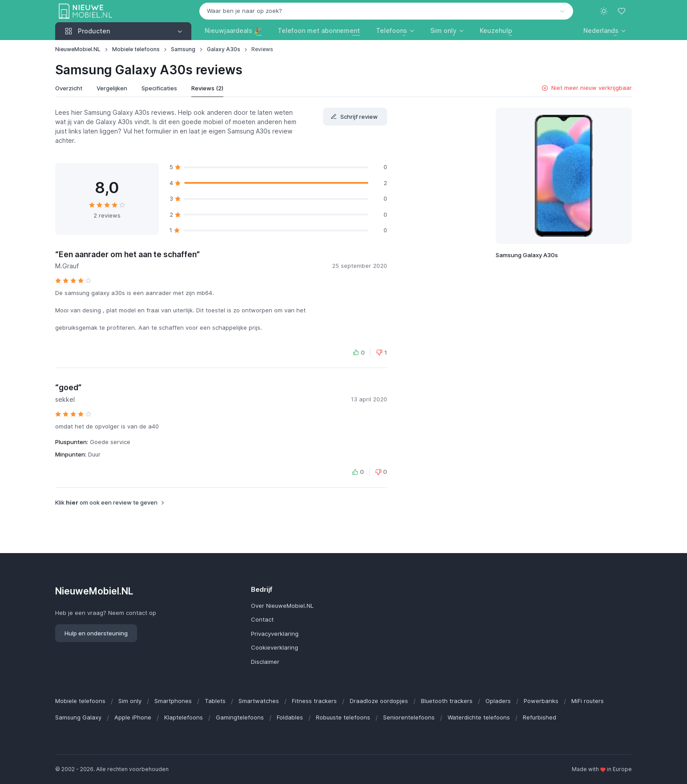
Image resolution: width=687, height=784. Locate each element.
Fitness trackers (314, 701)
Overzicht (69, 88)
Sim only (130, 701)
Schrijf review (354, 117)
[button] (604, 30)
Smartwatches (259, 701)
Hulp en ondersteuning (96, 633)
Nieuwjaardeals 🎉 (233, 30)
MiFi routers (588, 701)
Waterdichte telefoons (479, 717)
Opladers (498, 701)
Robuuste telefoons (343, 717)
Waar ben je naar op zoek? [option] (244, 11)
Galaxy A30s (224, 49)
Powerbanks (541, 701)
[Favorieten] (622, 11)
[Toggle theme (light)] (604, 11)
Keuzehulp (496, 30)
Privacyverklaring (275, 634)
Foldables (290, 717)
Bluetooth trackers (447, 701)
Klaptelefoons (184, 717)
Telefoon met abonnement (319, 30)
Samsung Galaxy (78, 717)
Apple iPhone (133, 717)
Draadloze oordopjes (379, 701)
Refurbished (539, 717)
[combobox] (386, 11)
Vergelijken (112, 88)
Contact (262, 619)
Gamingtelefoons (240, 717)
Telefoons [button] (392, 30)
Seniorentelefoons (409, 717)
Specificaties (159, 88)
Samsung (183, 49)
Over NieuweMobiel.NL (282, 606)
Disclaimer (265, 662)
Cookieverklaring (275, 647)
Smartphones (173, 701)
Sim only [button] (443, 30)
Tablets (215, 701)
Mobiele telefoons (136, 49)
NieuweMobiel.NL (78, 49)
